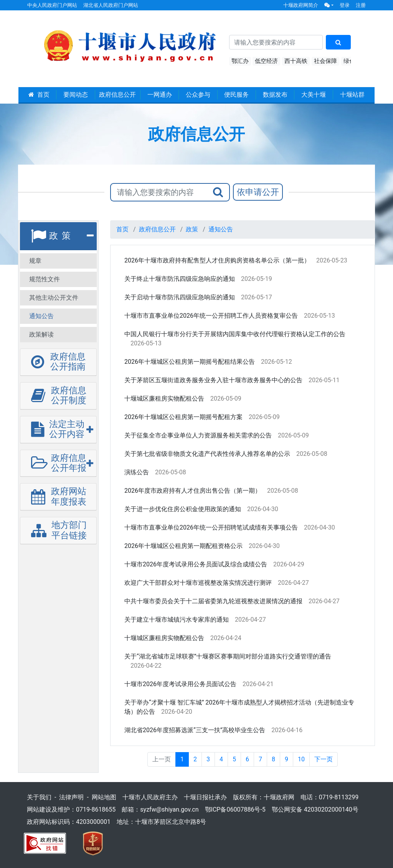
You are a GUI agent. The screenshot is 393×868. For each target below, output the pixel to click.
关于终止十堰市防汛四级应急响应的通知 (180, 279)
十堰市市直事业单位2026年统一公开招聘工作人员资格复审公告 (211, 316)
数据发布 (275, 95)
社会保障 (325, 61)
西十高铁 (296, 61)
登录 (345, 5)
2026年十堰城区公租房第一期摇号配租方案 (183, 417)
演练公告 (137, 472)
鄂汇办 (240, 61)
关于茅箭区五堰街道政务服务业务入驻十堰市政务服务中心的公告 (213, 380)
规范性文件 (45, 279)
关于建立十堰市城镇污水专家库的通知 (177, 620)
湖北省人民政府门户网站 (111, 5)
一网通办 (160, 95)
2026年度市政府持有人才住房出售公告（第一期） (193, 491)
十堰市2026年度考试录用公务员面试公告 (180, 684)
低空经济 (266, 61)
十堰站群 (352, 95)
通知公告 (41, 316)
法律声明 (71, 797)
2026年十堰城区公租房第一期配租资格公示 (183, 546)
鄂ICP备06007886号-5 (235, 809)
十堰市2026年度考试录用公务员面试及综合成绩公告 (196, 564)
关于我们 (39, 797)
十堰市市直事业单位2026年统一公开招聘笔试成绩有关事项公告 (211, 527)
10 (301, 759)
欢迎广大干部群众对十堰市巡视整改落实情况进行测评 (198, 583)
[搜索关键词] (276, 42)
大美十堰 (314, 95)
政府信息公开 (117, 95)
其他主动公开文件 (54, 298)
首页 (39, 95)
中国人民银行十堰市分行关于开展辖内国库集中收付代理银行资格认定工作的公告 (235, 334)
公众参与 (198, 95)
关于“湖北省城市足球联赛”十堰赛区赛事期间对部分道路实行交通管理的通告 (228, 656)
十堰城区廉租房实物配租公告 (164, 399)
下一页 (324, 759)
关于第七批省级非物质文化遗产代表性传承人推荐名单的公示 (207, 454)
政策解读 (41, 334)
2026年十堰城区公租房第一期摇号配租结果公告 (190, 362)
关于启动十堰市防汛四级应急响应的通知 (180, 297)
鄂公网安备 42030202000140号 (315, 809)
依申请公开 (258, 192)
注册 (361, 5)
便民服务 (236, 95)
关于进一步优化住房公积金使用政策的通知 (183, 509)
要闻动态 (76, 95)
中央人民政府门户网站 (52, 5)
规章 (35, 261)
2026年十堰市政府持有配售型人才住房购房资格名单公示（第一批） (217, 260)
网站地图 (104, 797)
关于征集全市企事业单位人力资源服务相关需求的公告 (198, 435)
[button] (329, 5)
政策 (192, 229)
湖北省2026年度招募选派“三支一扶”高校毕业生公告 (195, 730)
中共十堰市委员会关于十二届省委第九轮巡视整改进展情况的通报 (213, 601)
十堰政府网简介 (301, 5)
